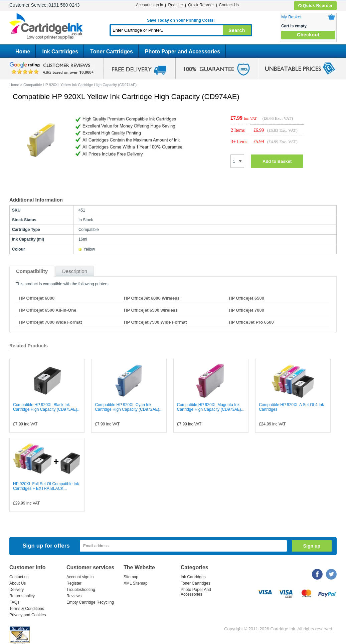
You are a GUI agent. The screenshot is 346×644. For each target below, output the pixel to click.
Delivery (17, 590)
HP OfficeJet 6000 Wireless (152, 298)
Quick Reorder (315, 6)
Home (23, 52)
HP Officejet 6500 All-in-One (48, 310)
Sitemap (131, 577)
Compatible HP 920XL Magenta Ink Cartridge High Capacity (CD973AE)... (211, 407)
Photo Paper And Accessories (196, 592)
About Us (18, 583)
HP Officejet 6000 (37, 298)
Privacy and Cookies (28, 615)
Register (176, 5)
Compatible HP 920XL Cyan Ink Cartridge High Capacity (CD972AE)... (129, 407)
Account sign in (149, 5)
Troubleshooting (81, 590)
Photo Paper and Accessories (183, 52)
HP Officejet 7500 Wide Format (155, 322)
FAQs (14, 602)
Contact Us (229, 5)
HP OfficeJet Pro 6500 (251, 322)
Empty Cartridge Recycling (90, 602)
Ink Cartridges (60, 52)
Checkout (308, 35)
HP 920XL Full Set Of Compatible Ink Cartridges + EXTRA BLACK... (46, 486)
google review (53, 68)
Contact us (19, 577)
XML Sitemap (136, 583)
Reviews (74, 596)
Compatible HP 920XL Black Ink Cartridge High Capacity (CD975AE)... (47, 407)
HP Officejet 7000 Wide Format (50, 322)
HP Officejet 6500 (246, 298)
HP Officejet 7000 (246, 310)
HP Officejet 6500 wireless (151, 310)
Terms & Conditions (27, 609)
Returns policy (22, 596)
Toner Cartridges (112, 52)
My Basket (291, 17)
